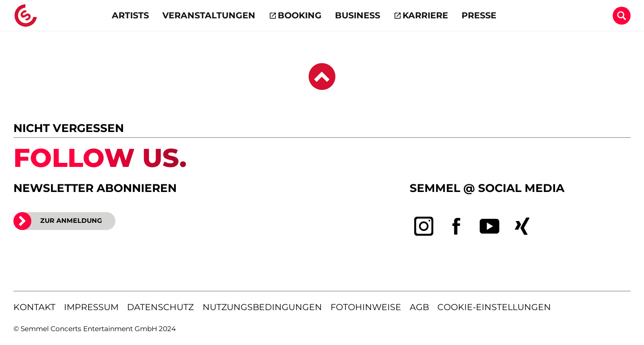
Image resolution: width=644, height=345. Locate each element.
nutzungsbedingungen (262, 307)
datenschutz (160, 307)
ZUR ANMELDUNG (58, 221)
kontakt (34, 307)
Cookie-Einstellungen (494, 307)
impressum (91, 307)
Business (358, 15)
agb (419, 307)
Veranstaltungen (209, 15)
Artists (130, 15)
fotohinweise (366, 307)
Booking (300, 15)
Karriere (425, 15)
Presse (479, 15)
